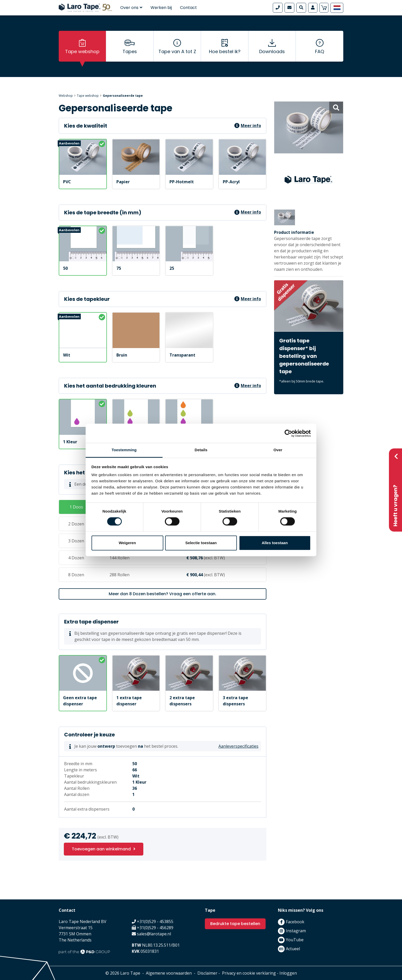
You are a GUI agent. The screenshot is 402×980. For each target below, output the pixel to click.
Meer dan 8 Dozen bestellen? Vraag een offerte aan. (163, 594)
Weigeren (127, 543)
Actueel (293, 949)
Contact (188, 8)
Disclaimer (207, 973)
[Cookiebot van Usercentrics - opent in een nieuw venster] (288, 433)
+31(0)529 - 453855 (155, 921)
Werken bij (161, 8)
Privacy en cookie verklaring (249, 973)
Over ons (131, 8)
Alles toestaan (275, 543)
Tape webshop (82, 51)
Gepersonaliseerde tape (123, 96)
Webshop (66, 96)
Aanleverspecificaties (238, 746)
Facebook (295, 922)
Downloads (272, 51)
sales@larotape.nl (154, 934)
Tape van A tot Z (177, 51)
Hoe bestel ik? (225, 51)
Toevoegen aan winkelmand (101, 849)
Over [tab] (278, 450)
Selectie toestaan (201, 543)
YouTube (295, 940)
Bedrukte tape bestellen (235, 924)
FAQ (320, 51)
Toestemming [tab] (124, 450)
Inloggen (288, 973)
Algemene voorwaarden (169, 973)
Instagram (296, 931)
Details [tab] (201, 450)
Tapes (130, 51)
